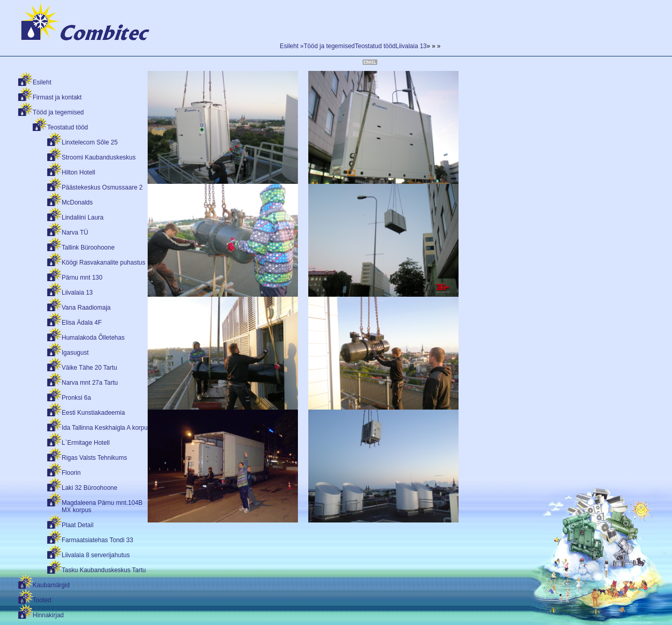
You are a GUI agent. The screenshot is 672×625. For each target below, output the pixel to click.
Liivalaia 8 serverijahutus (96, 555)
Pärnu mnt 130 (82, 278)
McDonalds (77, 202)
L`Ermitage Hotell (86, 443)
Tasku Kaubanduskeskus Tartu (104, 570)
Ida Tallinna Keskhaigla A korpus (106, 428)
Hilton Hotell (78, 172)
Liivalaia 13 (77, 293)
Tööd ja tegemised (58, 112)
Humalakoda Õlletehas (93, 338)
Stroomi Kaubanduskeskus (99, 157)
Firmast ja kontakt (57, 97)
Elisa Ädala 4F (82, 323)
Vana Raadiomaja (86, 308)
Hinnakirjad (48, 615)
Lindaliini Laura (83, 217)
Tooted (42, 600)
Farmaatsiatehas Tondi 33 (97, 540)
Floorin (71, 473)
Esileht (42, 82)
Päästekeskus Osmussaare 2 (102, 187)
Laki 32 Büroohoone (89, 488)
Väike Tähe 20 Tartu (89, 368)
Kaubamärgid (51, 585)
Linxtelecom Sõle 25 (90, 142)
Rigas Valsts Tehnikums (94, 458)
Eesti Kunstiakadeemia (93, 413)
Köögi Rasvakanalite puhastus (103, 263)
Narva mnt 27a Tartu (90, 383)
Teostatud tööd (68, 127)
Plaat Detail (77, 525)
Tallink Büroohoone (88, 248)
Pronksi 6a (76, 398)
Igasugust (75, 353)
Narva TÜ (75, 232)
